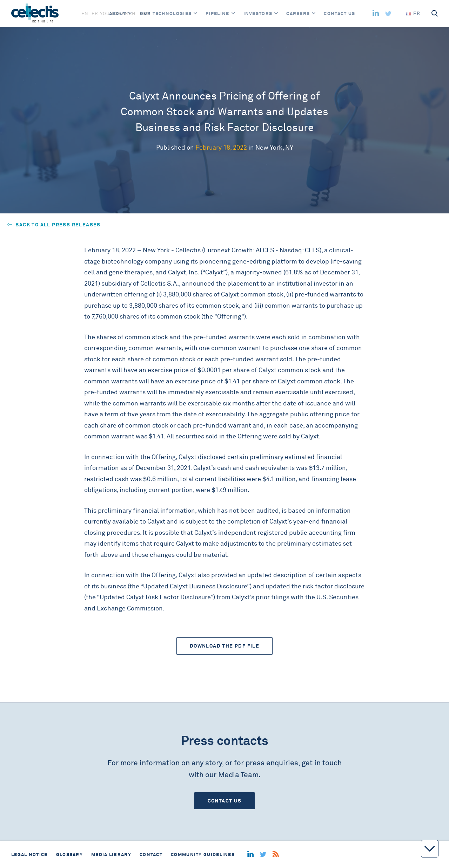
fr (413, 13)
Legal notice (29, 855)
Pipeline (217, 13)
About (118, 13)
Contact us (339, 13)
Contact (151, 855)
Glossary (69, 855)
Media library (111, 855)
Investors (258, 13)
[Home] (35, 14)
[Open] (130, 13)
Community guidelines (203, 855)
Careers (298, 13)
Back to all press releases (54, 225)
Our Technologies (166, 13)
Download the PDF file (224, 646)
